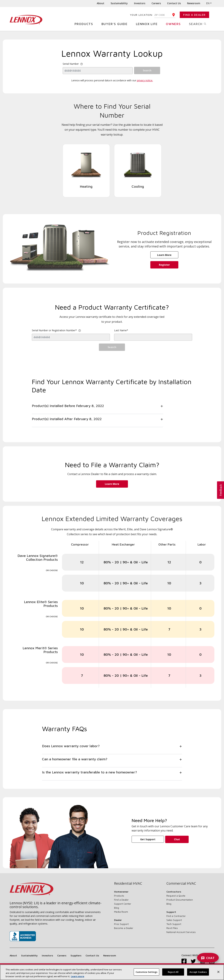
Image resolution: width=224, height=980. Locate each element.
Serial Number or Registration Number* (56, 330)
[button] (220, 490)
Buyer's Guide (116, 24)
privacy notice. (145, 80)
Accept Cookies (198, 973)
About (101, 3)
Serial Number (71, 64)
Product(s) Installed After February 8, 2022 (67, 419)
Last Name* (121, 330)
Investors (140, 3)
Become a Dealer (124, 928)
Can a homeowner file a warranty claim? (75, 759)
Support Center (123, 904)
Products (85, 24)
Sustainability (119, 3)
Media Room (121, 912)
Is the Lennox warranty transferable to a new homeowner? (89, 772)
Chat (177, 839)
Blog (117, 908)
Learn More (164, 255)
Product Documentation (180, 900)
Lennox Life (148, 24)
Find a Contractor (176, 916)
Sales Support (174, 920)
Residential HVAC (128, 883)
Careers (156, 3)
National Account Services (181, 932)
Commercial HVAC (181, 883)
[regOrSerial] (71, 337)
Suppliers (76, 955)
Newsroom (194, 3)
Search (202, 24)
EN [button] (208, 3)
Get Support (148, 839)
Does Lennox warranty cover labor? (71, 746)
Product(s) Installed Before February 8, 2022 (68, 406)
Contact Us (174, 3)
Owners (175, 24)
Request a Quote (176, 896)
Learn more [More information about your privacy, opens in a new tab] (78, 977)
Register (164, 265)
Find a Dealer (194, 15)
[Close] (218, 973)
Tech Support (174, 924)
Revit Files (172, 928)
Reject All (173, 973)
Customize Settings (146, 973)
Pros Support (121, 924)
